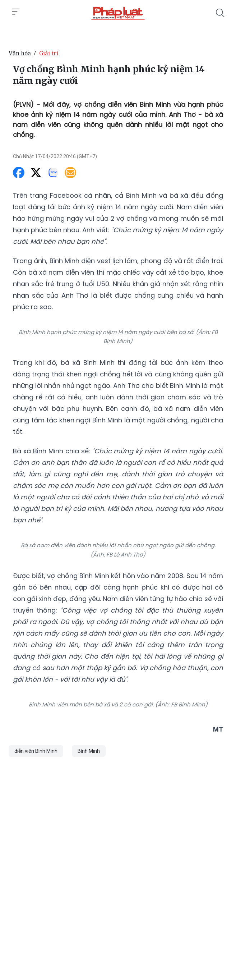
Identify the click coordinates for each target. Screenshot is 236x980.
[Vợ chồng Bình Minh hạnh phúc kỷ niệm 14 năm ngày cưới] (118, 13)
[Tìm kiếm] (220, 13)
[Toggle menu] (16, 12)
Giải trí (49, 53)
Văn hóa (20, 53)
